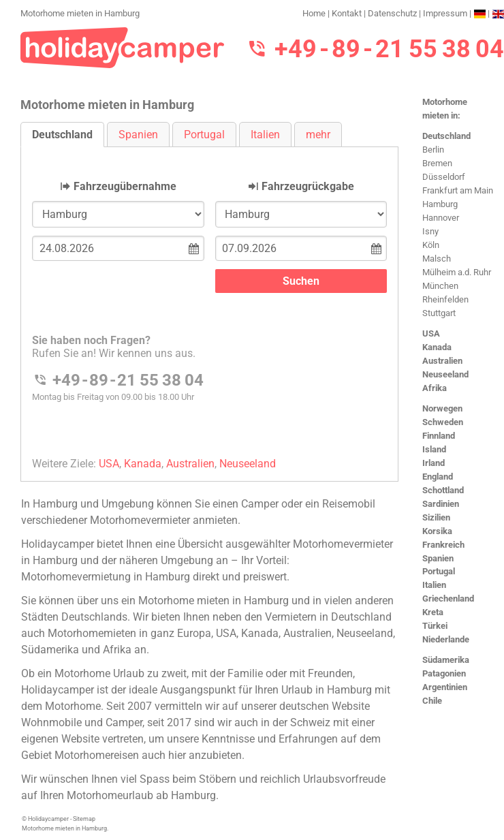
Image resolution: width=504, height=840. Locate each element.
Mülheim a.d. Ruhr (457, 272)
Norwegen (442, 408)
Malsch (437, 259)
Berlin (433, 150)
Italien (434, 585)
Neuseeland (445, 374)
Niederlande (446, 639)
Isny (430, 231)
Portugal (439, 571)
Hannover (441, 218)
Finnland (439, 436)
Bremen (437, 163)
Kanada (437, 347)
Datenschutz (392, 13)
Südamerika (446, 660)
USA (431, 333)
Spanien (438, 558)
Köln (431, 245)
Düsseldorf (444, 177)
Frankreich (443, 545)
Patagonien (444, 673)
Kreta (433, 612)
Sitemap (84, 819)
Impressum (445, 13)
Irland (434, 463)
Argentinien (445, 687)
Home (314, 13)
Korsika (437, 531)
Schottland (443, 490)
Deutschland (446, 136)
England (438, 477)
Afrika (435, 388)
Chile (432, 701)
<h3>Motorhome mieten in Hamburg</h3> (209, 303)
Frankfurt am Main (458, 190)
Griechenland (448, 598)
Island (434, 449)
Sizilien (436, 517)
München (440, 286)
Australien (442, 361)
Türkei (435, 626)
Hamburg (440, 204)
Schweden (443, 422)
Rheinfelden (445, 299)
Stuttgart (439, 313)
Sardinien (441, 504)
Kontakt (347, 13)
